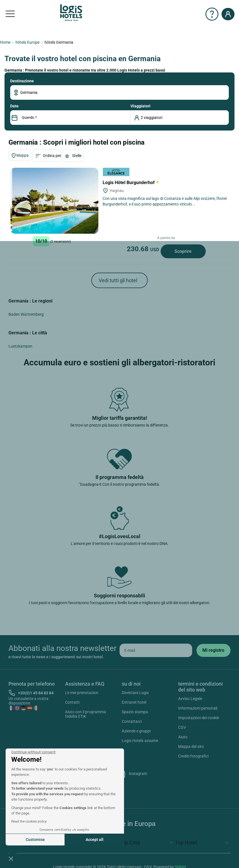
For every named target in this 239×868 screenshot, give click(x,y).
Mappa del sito (191, 746)
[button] (11, 858)
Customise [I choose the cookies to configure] (35, 840)
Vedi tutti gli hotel (118, 280)
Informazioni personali (198, 708)
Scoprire (183, 251)
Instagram (131, 774)
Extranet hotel (134, 702)
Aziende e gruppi (136, 731)
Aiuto (183, 737)
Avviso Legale (190, 699)
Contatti (72, 702)
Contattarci (132, 721)
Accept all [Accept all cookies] (95, 840)
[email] (156, 650)
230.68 (144, 249)
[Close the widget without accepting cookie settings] (33, 752)
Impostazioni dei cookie (199, 718)
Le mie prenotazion (82, 693)
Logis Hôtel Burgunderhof (131, 183)
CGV (182, 727)
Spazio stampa (135, 712)
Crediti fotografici (193, 756)
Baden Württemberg (26, 314)
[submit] (213, 650)
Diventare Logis (135, 693)
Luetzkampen (20, 346)
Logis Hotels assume (140, 741)
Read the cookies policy (29, 821)
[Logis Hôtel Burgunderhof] (54, 201)
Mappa (20, 156)
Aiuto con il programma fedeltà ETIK (86, 714)
